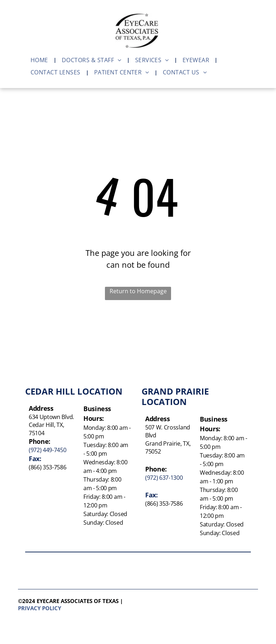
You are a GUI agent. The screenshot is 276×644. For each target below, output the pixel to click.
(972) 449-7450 (48, 450)
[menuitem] (41, 60)
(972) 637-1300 (164, 478)
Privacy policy (40, 608)
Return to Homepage (138, 291)
